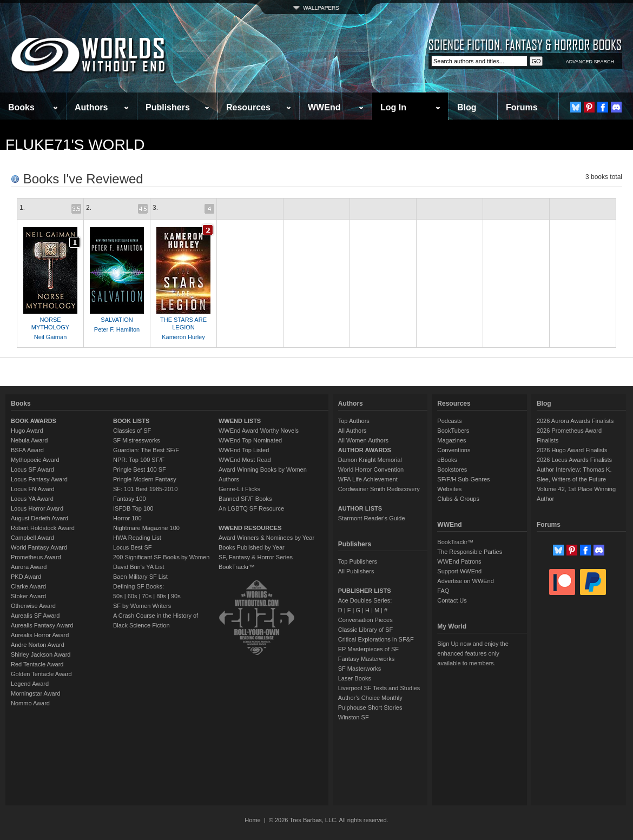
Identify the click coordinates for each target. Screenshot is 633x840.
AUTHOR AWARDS (365, 450)
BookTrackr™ (237, 567)
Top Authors (354, 421)
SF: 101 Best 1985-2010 (145, 489)
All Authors (352, 431)
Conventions (454, 450)
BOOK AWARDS (34, 421)
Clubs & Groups (458, 499)
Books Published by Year (252, 547)
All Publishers (356, 571)
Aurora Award (29, 567)
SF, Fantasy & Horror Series (256, 557)
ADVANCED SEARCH (590, 62)
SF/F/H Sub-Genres (463, 479)
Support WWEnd (459, 571)
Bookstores (452, 469)
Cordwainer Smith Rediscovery (379, 489)
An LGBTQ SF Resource (251, 508)
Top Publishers (358, 561)
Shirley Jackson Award (41, 654)
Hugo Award (27, 431)
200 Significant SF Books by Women (161, 557)
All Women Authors (363, 440)
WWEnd (324, 107)
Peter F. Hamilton (117, 329)
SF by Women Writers (142, 606)
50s (118, 596)
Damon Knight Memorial (370, 460)
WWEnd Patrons (459, 561)
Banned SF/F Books (245, 499)
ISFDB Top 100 (133, 508)
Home (252, 820)
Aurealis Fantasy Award (42, 625)
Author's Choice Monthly (370, 698)
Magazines (451, 440)
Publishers (168, 107)
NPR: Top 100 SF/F (139, 460)
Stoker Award (28, 596)
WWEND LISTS (240, 421)
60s (133, 596)
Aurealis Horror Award (40, 635)
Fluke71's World (75, 145)
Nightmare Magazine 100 (146, 528)
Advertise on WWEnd (466, 581)
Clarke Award (28, 586)
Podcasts (449, 421)
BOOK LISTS (131, 421)
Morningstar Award (36, 693)
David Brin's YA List (139, 567)
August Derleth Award (39, 518)
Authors (91, 107)
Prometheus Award (36, 557)
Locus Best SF (133, 547)
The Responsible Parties (470, 552)
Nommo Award (30, 703)
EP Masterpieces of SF (368, 649)
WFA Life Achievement (368, 479)
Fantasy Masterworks (367, 659)
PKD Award (26, 577)
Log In (393, 107)
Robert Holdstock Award (43, 528)
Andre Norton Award (38, 645)
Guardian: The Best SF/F (146, 450)
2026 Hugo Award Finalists (572, 450)
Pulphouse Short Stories (370, 707)
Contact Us (452, 600)
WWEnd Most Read (245, 460)
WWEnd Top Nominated (250, 440)
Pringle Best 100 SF (140, 469)
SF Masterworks (360, 669)
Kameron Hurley (183, 337)
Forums (522, 107)
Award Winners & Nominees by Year (266, 538)
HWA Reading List (137, 538)
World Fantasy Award (39, 547)
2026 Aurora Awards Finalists (575, 421)
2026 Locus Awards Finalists (574, 460)
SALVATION (117, 320)
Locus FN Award (33, 489)
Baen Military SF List (140, 577)
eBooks (447, 460)
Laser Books (355, 678)
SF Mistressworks (137, 440)
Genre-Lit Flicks (239, 489)
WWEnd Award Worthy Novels (259, 431)
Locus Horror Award (37, 508)
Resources (248, 107)
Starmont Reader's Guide (372, 518)
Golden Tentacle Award (41, 674)
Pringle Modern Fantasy (145, 479)
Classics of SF (132, 431)
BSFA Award (27, 450)
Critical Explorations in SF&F (376, 639)
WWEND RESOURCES (250, 528)
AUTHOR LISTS (360, 508)
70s (147, 596)
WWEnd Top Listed (244, 450)
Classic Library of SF (365, 630)
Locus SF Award (32, 469)
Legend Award (30, 684)
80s (161, 596)
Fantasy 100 (130, 499)
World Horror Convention (371, 469)
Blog (467, 107)
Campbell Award (32, 538)
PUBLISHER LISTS (365, 591)
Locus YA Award (32, 499)
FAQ (443, 591)
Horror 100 (127, 518)
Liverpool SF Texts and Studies (379, 688)
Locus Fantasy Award (39, 479)
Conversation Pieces (365, 620)
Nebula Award (29, 440)
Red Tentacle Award (37, 664)
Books (21, 107)
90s (176, 596)
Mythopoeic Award (35, 460)
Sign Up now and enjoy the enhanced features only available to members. (473, 653)
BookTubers (453, 431)
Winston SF (354, 717)
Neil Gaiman (51, 337)
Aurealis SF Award (35, 616)
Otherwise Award (33, 606)
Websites (449, 489)
